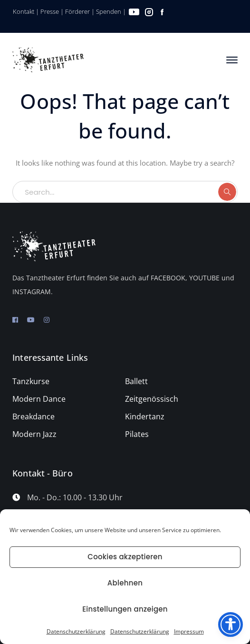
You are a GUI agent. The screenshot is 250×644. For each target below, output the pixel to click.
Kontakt (24, 11)
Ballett (136, 381)
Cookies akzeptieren (125, 557)
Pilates (137, 434)
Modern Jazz (34, 434)
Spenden (109, 11)
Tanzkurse (31, 381)
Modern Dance (39, 399)
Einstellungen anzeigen (125, 609)
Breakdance (34, 416)
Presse (50, 11)
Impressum (189, 631)
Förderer (77, 11)
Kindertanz (145, 416)
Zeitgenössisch (152, 399)
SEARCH (227, 192)
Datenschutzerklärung (76, 631)
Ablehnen (125, 583)
